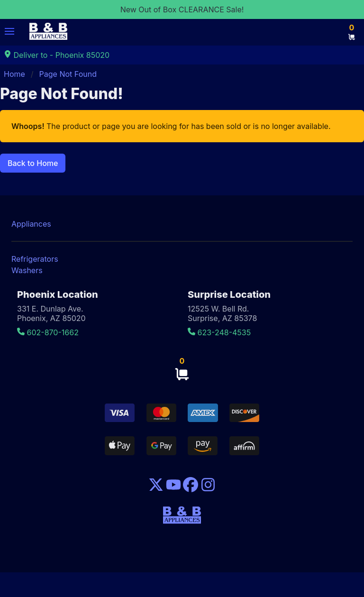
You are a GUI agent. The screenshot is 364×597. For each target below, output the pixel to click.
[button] (9, 31)
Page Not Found (68, 74)
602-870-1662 (48, 332)
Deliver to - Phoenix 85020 (57, 55)
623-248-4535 (219, 332)
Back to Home (33, 163)
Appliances (31, 224)
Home (14, 74)
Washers (27, 270)
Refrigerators (35, 259)
